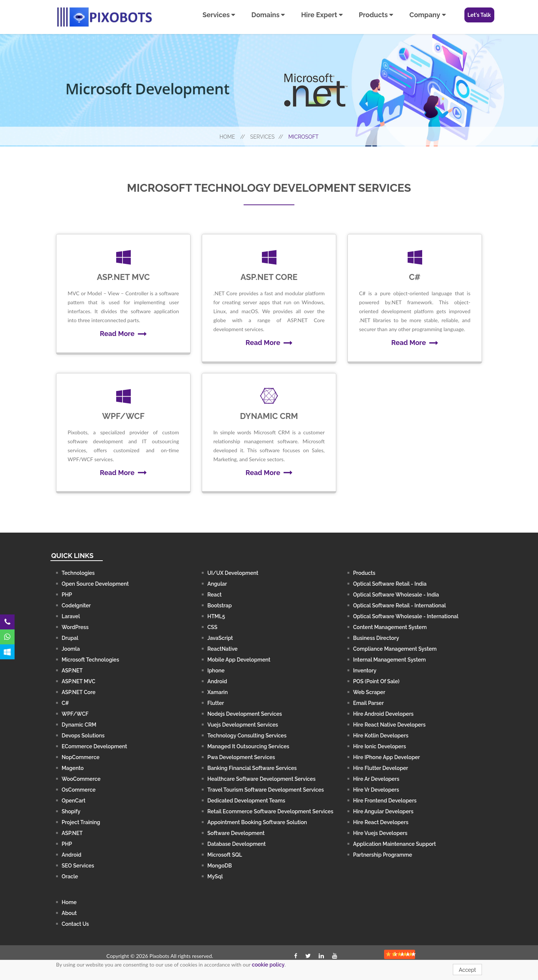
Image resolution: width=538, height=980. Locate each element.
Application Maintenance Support (395, 844)
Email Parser (368, 703)
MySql (215, 876)
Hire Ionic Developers (380, 746)
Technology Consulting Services (247, 736)
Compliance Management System (395, 649)
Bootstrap (219, 605)
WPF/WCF (75, 714)
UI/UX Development (233, 573)
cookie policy (268, 965)
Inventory (365, 671)
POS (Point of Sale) (376, 681)
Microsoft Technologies (90, 660)
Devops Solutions (83, 736)
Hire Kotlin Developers (381, 736)
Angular (217, 584)
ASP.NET (72, 671)
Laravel (71, 616)
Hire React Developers (381, 822)
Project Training (81, 822)
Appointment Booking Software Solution (257, 822)
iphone (216, 671)
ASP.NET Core (79, 692)
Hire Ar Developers (376, 779)
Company (428, 15)
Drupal (70, 638)
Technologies (78, 573)
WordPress (75, 627)
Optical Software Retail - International (400, 605)
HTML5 (216, 616)
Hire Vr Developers (376, 790)
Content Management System (390, 627)
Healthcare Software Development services (262, 779)
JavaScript (220, 638)
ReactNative (222, 649)
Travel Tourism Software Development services (266, 790)
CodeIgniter (76, 605)
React (214, 595)
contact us (75, 924)
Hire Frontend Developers (385, 801)
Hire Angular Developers (383, 811)
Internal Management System (389, 660)
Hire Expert (322, 15)
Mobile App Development (239, 660)
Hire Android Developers (383, 714)
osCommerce (79, 790)
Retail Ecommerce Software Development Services (270, 811)
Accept (467, 970)
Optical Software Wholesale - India (396, 595)
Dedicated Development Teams (246, 801)
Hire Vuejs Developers (380, 833)
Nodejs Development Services (245, 714)
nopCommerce (81, 757)
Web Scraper (369, 692)
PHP (67, 595)
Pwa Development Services (241, 757)
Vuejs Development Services (243, 725)
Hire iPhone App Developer (387, 757)
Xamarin (218, 692)
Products (376, 15)
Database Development (236, 844)
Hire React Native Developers (389, 725)
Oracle (70, 876)
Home (232, 136)
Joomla (71, 649)
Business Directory (376, 638)
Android (72, 855)
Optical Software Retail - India (390, 584)
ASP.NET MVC (78, 681)
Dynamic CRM (79, 725)
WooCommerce (81, 779)
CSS (212, 627)
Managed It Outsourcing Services (248, 746)
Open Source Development (95, 584)
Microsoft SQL (225, 855)
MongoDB (219, 866)
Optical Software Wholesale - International (406, 616)
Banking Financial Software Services (252, 768)
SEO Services (78, 866)
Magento (73, 768)
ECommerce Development (94, 746)
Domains (268, 15)
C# (65, 703)
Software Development (236, 833)
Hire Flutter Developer (381, 768)
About (69, 913)
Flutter (216, 703)
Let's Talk (479, 15)
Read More (123, 334)
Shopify (71, 811)
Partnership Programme (383, 855)
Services (219, 15)
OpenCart (74, 801)
